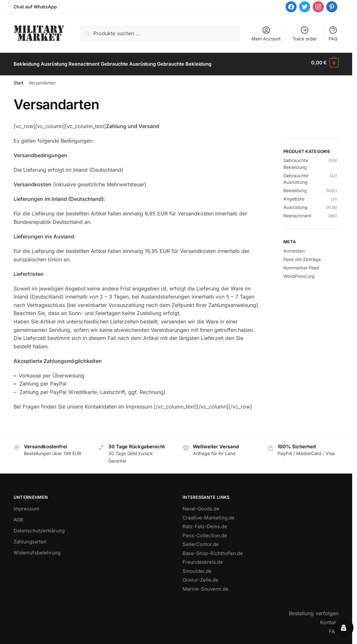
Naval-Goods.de (201, 506)
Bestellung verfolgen (314, 610)
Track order (305, 33)
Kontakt (329, 619)
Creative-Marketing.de (209, 514)
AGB (18, 517)
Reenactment (297, 212)
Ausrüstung (295, 204)
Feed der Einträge (302, 256)
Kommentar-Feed (301, 265)
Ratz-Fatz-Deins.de (205, 524)
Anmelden (294, 248)
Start (18, 80)
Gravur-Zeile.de (200, 577)
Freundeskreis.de (203, 559)
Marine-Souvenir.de (205, 586)
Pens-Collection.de (205, 532)
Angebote (294, 196)
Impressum (26, 506)
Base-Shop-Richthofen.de (213, 550)
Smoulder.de (197, 568)
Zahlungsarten (30, 539)
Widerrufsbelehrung (37, 550)
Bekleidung (295, 187)
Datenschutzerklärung (39, 528)
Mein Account (266, 33)
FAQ (333, 33)
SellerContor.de (201, 541)
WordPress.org (299, 273)
